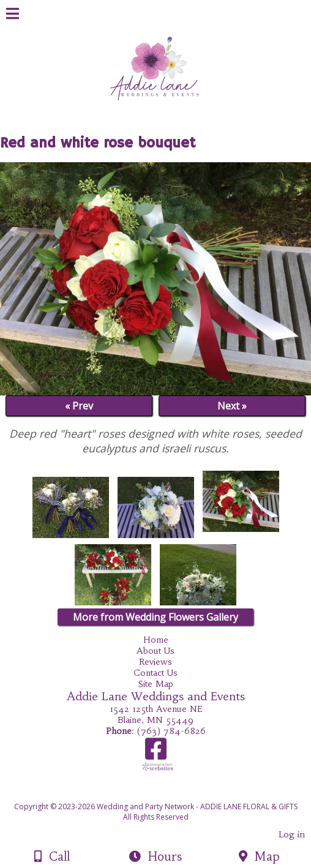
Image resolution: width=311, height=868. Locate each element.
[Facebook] (156, 753)
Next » (232, 406)
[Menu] (13, 15)
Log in (292, 834)
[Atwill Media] (167, 793)
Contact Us (155, 673)
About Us (155, 651)
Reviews (155, 662)
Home (156, 640)
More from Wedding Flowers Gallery (155, 617)
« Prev (79, 406)
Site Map (156, 684)
